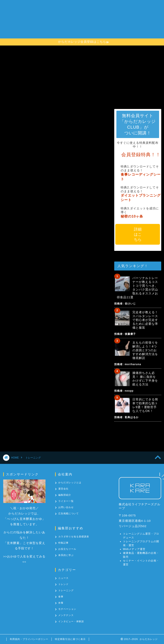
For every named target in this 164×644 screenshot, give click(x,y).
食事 (61, 597)
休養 (61, 603)
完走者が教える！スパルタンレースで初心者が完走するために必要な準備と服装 (145, 320)
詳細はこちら (138, 234)
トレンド (63, 584)
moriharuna (133, 364)
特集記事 (63, 543)
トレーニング (66, 590)
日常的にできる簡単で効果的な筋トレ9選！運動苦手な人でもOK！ (145, 405)
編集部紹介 (65, 495)
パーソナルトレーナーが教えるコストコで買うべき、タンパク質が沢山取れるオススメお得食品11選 (137, 288)
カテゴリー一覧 (64, 33)
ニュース (63, 578)
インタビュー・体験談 (71, 621)
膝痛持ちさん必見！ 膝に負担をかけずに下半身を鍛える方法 (145, 379)
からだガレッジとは (70, 482)
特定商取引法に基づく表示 (70, 639)
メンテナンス (66, 615)
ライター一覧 (66, 501)
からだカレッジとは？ (70, 16)
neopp (129, 391)
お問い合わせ (93, 33)
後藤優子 (130, 334)
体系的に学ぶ (66, 555)
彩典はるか (132, 417)
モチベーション (67, 609)
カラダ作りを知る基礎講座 (73, 25)
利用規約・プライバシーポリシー (29, 639)
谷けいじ (130, 304)
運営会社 (63, 489)
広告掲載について (69, 513)
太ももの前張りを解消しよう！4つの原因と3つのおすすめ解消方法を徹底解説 (145, 350)
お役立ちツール (67, 549)
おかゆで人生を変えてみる (26, 557)
